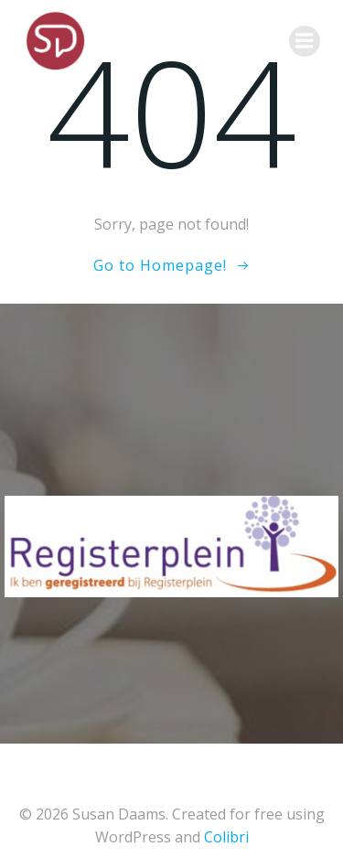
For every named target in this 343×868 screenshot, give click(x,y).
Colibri (226, 837)
